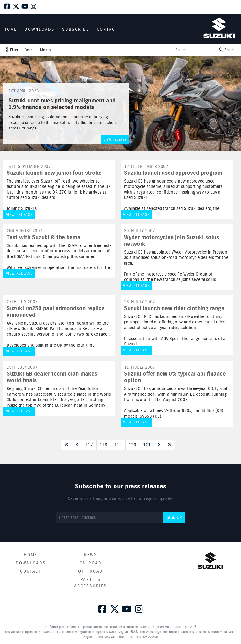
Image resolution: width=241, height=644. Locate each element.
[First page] (67, 445)
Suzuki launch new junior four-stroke (54, 173)
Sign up (174, 518)
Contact (31, 571)
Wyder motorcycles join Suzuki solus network (171, 241)
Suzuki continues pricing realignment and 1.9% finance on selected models (62, 104)
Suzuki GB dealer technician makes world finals (52, 377)
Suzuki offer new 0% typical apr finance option (175, 377)
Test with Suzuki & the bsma (43, 238)
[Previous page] (77, 445)
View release (115, 140)
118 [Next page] (104, 445)
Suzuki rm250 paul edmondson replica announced (56, 312)
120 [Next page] (132, 445)
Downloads (31, 563)
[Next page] (159, 445)
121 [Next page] (147, 445)
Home (31, 555)
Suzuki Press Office (121, 627)
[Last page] (170, 445)
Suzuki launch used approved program (173, 173)
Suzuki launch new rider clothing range (174, 309)
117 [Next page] (89, 445)
